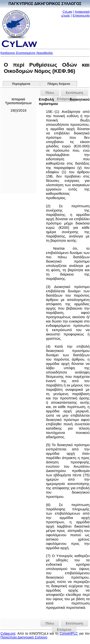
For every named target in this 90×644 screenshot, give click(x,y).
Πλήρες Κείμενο (59, 84)
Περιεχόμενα (21, 84)
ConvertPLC (69, 633)
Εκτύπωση (74, 93)
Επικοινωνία (81, 15)
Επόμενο (64, 630)
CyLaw (67, 12)
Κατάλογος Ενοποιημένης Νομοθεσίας (27, 53)
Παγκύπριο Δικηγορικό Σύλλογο (24, 637)
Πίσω (50, 93)
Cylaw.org (8, 633)
